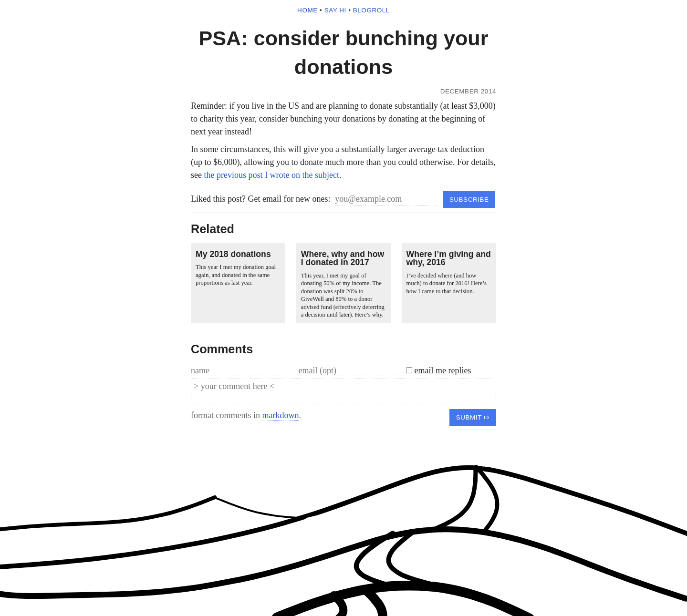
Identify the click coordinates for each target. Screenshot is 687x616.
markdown (280, 415)
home (307, 10)
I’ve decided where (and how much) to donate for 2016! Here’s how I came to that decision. (447, 283)
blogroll (371, 10)
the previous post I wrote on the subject (271, 175)
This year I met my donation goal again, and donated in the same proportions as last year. (236, 275)
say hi (335, 10)
